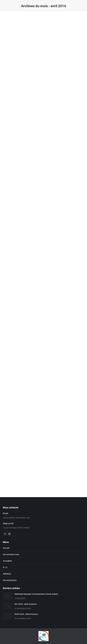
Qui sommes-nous (11, 554)
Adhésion (7, 574)
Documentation (10, 580)
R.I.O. (5, 567)
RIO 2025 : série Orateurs (25, 604)
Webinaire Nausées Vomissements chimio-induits (36, 594)
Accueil (6, 548)
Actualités (7, 561)
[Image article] (8, 596)
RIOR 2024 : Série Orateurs (26, 614)
